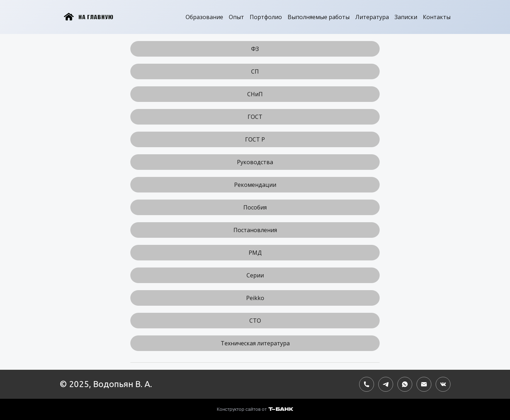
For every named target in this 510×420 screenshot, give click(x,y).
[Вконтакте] (443, 384)
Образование (204, 17)
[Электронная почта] (424, 384)
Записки (406, 17)
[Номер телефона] (367, 384)
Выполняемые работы (319, 17)
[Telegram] (386, 384)
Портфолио (266, 17)
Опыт (236, 17)
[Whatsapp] (405, 384)
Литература (372, 17)
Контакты (437, 17)
